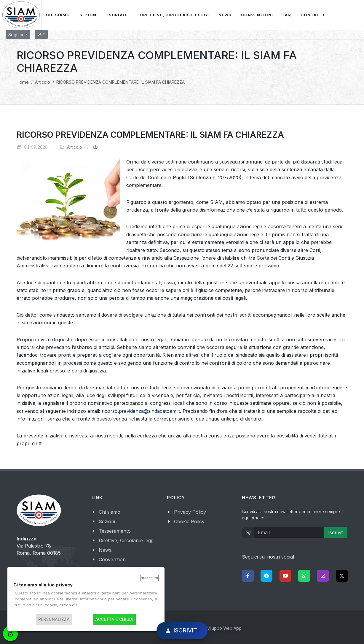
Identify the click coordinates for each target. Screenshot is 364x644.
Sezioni (107, 521)
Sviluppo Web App (223, 628)
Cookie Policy (189, 521)
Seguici (16, 35)
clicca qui (69, 605)
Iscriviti (336, 532)
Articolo (75, 147)
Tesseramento (115, 531)
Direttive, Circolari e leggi (127, 540)
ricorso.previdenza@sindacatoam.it (141, 411)
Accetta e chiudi (115, 620)
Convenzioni (113, 559)
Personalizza (54, 620)
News (105, 550)
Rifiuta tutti (149, 578)
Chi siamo (110, 512)
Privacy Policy (190, 512)
